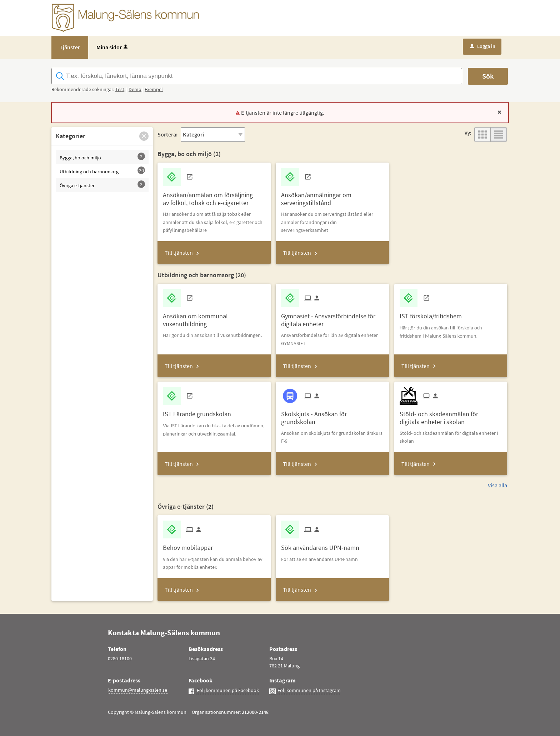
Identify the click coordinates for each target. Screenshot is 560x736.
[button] (144, 136)
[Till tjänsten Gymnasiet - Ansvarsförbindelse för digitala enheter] (332, 317)
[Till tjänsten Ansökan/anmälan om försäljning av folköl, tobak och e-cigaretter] (214, 196)
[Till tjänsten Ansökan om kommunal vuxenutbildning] (214, 317)
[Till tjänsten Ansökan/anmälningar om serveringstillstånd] (332, 196)
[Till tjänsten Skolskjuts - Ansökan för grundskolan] (332, 415)
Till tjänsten (179, 253)
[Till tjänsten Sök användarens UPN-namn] (323, 545)
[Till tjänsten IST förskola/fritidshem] (433, 314)
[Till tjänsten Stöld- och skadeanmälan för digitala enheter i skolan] (451, 415)
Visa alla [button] (497, 485)
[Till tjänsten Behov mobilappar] (191, 545)
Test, (120, 89)
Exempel (154, 89)
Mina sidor (113, 47)
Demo (135, 89)
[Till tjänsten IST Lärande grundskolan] (200, 411)
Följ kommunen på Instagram (309, 690)
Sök (488, 76)
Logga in (483, 46)
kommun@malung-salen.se (138, 690)
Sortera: (167, 134)
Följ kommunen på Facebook (228, 690)
